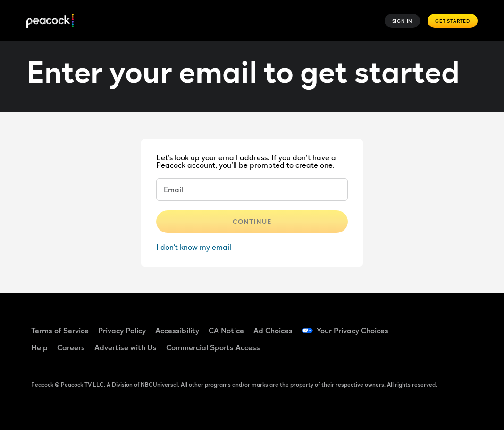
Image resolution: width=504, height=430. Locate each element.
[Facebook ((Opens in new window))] (414, 324)
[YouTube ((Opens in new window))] (463, 324)
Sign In (403, 21)
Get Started (453, 21)
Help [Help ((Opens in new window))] (39, 347)
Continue (252, 221)
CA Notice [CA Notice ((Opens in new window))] (226, 331)
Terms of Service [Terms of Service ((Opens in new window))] (60, 331)
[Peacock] (50, 21)
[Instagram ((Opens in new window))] (414, 351)
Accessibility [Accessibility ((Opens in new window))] (177, 331)
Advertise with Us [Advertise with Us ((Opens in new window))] (126, 347)
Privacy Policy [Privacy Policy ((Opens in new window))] (122, 331)
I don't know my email (194, 247)
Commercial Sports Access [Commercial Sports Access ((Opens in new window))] (213, 347)
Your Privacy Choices (353, 331)
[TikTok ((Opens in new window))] (438, 324)
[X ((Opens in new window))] (438, 351)
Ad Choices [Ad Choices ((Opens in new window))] (273, 331)
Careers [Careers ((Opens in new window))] (71, 347)
